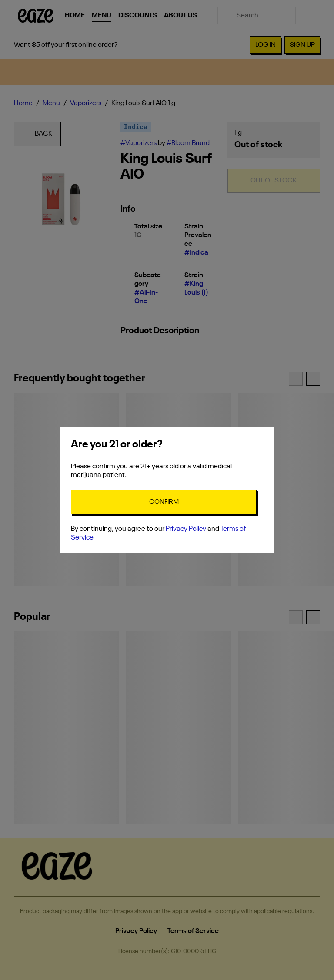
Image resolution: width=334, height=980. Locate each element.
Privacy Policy (186, 529)
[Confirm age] (164, 502)
